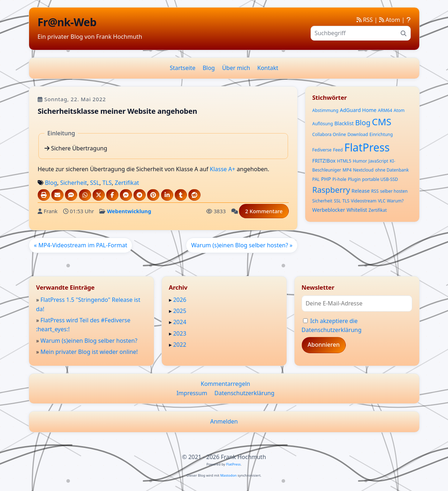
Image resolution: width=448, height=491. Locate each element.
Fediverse (322, 150)
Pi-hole (339, 179)
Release (361, 191)
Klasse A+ (223, 169)
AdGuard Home (358, 110)
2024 (180, 322)
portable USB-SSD (380, 179)
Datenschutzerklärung (244, 393)
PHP (326, 179)
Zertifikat (127, 183)
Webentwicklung (129, 211)
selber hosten (394, 191)
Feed (338, 150)
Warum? (395, 201)
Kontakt (268, 68)
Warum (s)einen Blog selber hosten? (89, 341)
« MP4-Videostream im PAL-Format (80, 245)
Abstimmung (326, 110)
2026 (180, 300)
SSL (95, 183)
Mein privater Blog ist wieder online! (89, 352)
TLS (107, 183)
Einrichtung (381, 134)
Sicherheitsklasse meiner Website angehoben (117, 111)
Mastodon (228, 475)
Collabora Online (329, 134)
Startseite (183, 68)
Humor (360, 161)
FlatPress (367, 147)
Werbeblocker (329, 210)
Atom (390, 20)
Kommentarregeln (226, 384)
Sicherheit (73, 183)
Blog (209, 68)
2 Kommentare (264, 211)
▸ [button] (171, 300)
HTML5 (344, 161)
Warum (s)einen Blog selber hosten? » (242, 245)
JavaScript (378, 161)
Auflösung (323, 124)
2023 (180, 333)
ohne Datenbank (392, 170)
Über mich (236, 68)
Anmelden (224, 421)
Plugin (354, 179)
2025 (180, 311)
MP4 (347, 170)
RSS (365, 20)
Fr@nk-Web (67, 22)
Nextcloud (363, 170)
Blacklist (344, 123)
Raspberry (331, 190)
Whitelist (357, 210)
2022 (180, 345)
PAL (316, 179)
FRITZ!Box (324, 161)
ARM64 (385, 110)
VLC (382, 201)
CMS (382, 122)
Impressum (192, 393)
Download (358, 134)
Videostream (364, 201)
